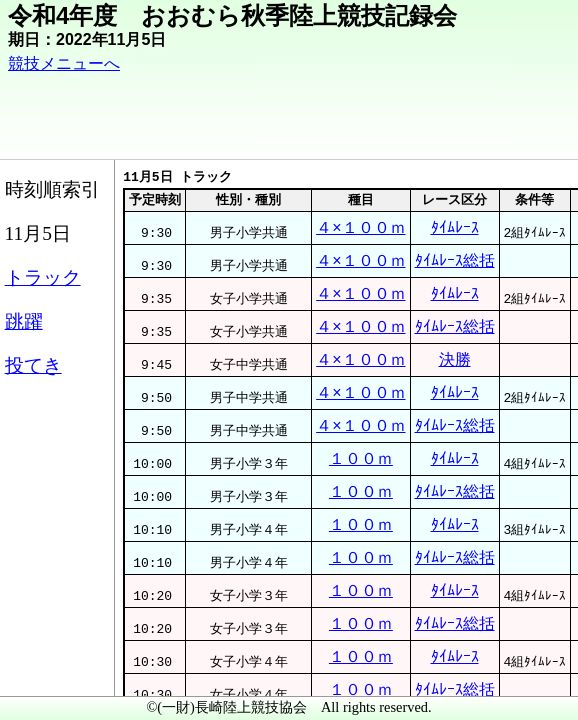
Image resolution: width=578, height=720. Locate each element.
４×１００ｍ (360, 249)
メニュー (56, 669)
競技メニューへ (150, 80)
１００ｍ (360, 564)
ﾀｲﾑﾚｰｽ (496, 249)
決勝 (496, 429)
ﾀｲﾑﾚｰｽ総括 (496, 294)
